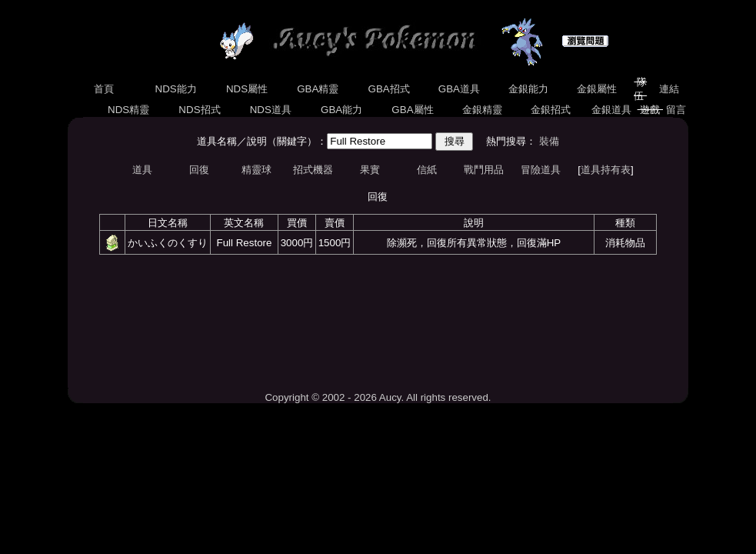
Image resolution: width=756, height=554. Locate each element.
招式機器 (313, 170)
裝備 (549, 141)
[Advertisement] (378, 322)
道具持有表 (606, 170)
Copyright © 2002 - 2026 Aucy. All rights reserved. (378, 397)
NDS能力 (176, 89)
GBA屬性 (413, 110)
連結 (669, 89)
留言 (676, 110)
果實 (370, 170)
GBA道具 (459, 89)
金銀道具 (611, 110)
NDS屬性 (247, 89)
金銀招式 (551, 110)
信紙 (427, 170)
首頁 (103, 89)
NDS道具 (271, 110)
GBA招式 (389, 89)
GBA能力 (341, 110)
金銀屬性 (596, 89)
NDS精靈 (128, 110)
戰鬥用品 (484, 170)
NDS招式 (200, 110)
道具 (142, 170)
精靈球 (256, 170)
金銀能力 (528, 89)
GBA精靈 (318, 89)
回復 (199, 170)
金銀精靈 (482, 110)
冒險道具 (541, 170)
